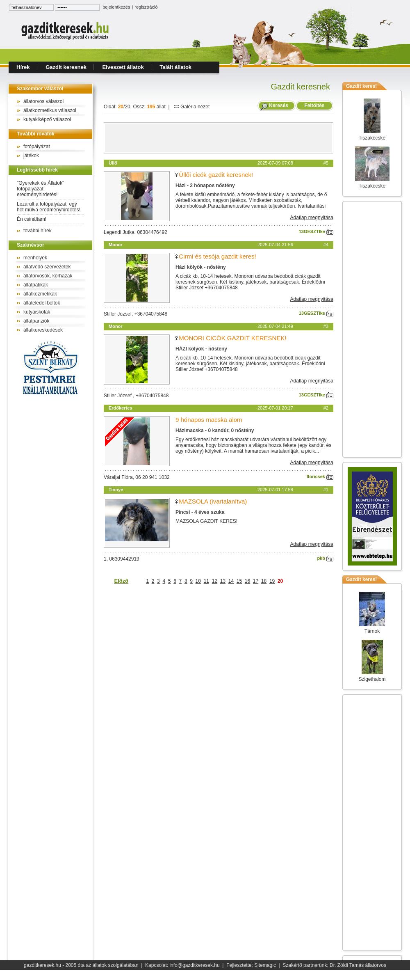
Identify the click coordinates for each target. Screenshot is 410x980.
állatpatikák (36, 285)
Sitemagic (265, 965)
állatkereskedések (43, 330)
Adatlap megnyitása (312, 218)
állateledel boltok (42, 303)
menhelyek (35, 258)
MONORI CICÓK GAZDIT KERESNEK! (232, 338)
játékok (31, 156)
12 (215, 581)
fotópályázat (37, 147)
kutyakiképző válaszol (47, 119)
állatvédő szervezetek (47, 267)
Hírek (23, 67)
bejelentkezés (116, 7)
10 (198, 581)
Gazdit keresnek (66, 67)
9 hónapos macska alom (209, 420)
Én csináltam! (32, 219)
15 (239, 581)
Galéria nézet (192, 107)
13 (223, 581)
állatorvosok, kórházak (48, 276)
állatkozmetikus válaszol (50, 110)
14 (231, 581)
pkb (325, 558)
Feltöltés (314, 105)
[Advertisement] (219, 138)
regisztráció (146, 7)
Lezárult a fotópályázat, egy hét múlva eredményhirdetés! (49, 207)
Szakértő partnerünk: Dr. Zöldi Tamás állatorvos (334, 965)
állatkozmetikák (40, 294)
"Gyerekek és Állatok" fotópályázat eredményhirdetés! (40, 189)
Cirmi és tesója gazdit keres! (217, 256)
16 (247, 581)
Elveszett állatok (123, 67)
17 (256, 581)
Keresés (279, 105)
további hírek (38, 231)
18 (264, 581)
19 (272, 581)
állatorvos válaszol (43, 101)
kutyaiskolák (37, 312)
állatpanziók (36, 321)
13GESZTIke (316, 231)
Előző (121, 581)
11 (206, 581)
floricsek (320, 476)
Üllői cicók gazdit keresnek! (216, 175)
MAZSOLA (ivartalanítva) (213, 501)
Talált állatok (175, 67)
